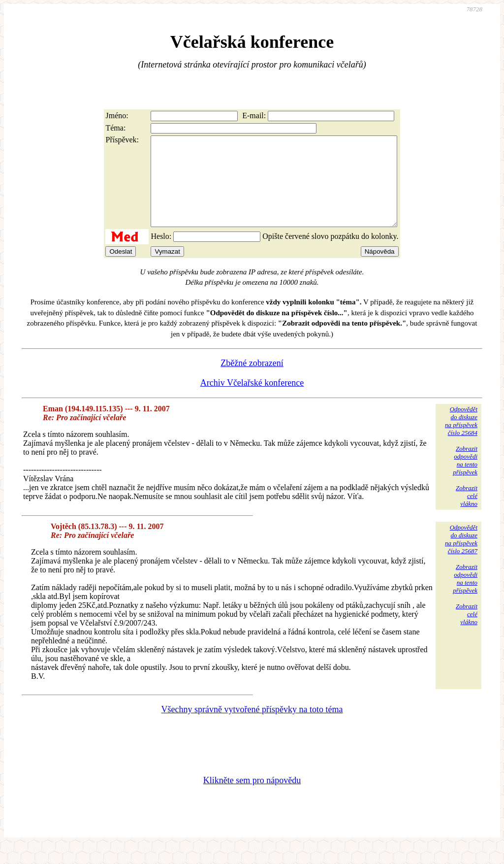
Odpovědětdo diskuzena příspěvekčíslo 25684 (461, 439)
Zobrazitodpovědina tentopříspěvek (465, 478)
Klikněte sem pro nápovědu (252, 798)
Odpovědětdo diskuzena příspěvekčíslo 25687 (461, 557)
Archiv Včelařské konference (252, 400)
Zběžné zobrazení (252, 381)
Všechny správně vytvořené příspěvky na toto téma (252, 727)
